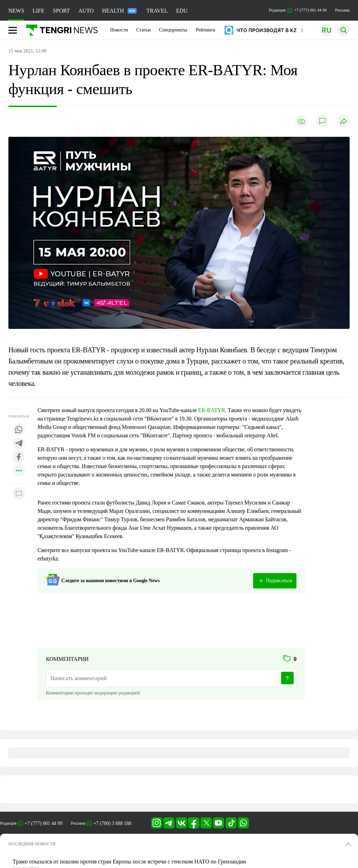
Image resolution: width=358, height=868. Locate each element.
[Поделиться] (343, 122)
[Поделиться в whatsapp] (19, 430)
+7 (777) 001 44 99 (43, 823)
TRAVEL (157, 11)
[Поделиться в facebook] (19, 457)
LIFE (38, 11)
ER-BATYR (212, 410)
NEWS (16, 11)
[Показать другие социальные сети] (19, 471)
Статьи (144, 30)
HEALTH (119, 11)
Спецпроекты (173, 30)
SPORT (61, 11)
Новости (119, 30)
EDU (182, 11)
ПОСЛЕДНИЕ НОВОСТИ (32, 844)
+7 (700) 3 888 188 (112, 823)
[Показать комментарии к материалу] (19, 494)
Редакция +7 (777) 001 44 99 (298, 10)
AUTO (86, 11)
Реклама (342, 10)
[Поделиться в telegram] (19, 444)
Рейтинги (206, 30)
